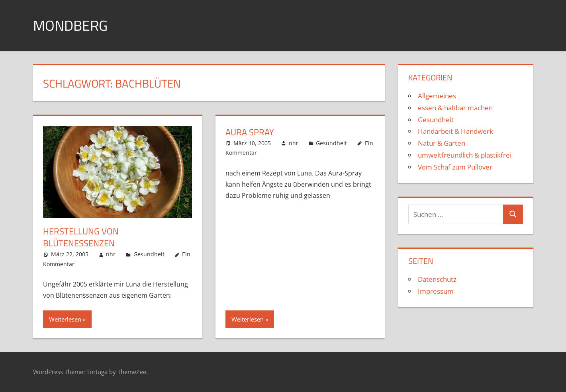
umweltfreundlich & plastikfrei (465, 155)
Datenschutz (437, 279)
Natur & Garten (442, 143)
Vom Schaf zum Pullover (455, 167)
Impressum (436, 291)
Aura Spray (250, 132)
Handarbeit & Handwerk (455, 131)
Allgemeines (437, 96)
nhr (111, 254)
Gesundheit (149, 254)
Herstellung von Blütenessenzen (81, 237)
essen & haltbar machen (455, 108)
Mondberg (70, 25)
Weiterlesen (65, 319)
